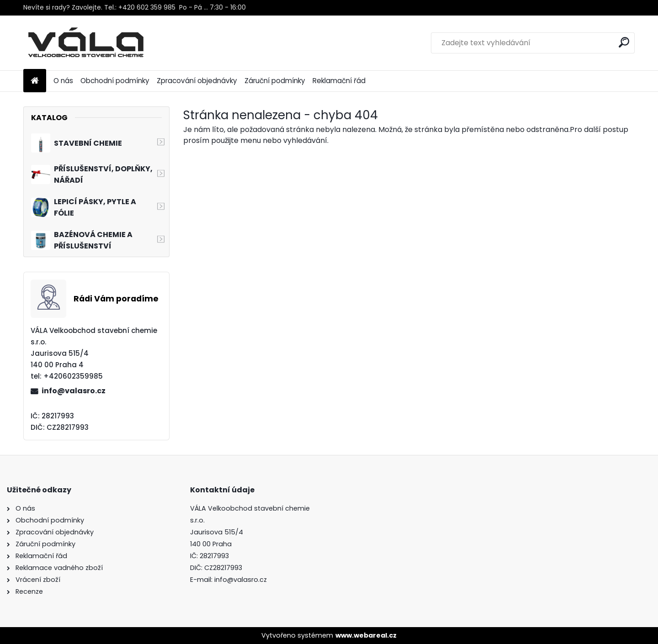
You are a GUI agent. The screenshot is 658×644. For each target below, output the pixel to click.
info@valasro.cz (74, 391)
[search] (624, 42)
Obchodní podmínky (115, 81)
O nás (63, 81)
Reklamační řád (339, 81)
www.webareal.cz (366, 635)
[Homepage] (35, 81)
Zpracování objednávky (197, 81)
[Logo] (86, 43)
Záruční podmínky (275, 81)
